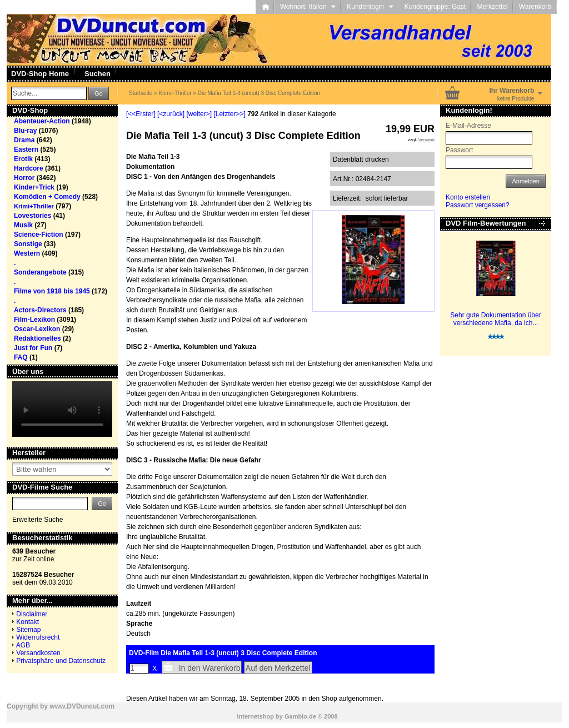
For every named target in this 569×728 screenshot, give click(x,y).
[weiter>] (199, 114)
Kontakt (28, 622)
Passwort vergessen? (478, 205)
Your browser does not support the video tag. (62, 409)
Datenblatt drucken (361, 159)
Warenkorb (535, 7)
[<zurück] (171, 114)
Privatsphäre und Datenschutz (61, 661)
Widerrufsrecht (38, 637)
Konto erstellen (468, 197)
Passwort (459, 150)
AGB (23, 645)
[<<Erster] (141, 114)
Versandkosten (38, 653)
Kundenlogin (370, 7)
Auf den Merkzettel (278, 668)
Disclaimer (32, 614)
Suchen (98, 74)
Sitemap (28, 630)
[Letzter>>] (229, 114)
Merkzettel (492, 7)
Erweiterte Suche (38, 520)
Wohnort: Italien (308, 7)
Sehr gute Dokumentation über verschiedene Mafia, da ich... (495, 319)
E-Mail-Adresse (468, 126)
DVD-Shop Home (40, 74)
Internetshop (255, 716)
